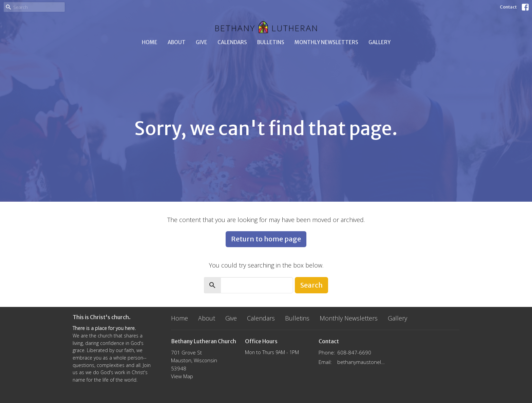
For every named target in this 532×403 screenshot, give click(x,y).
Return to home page (266, 239)
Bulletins (271, 42)
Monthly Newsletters (326, 42)
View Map (182, 376)
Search (311, 285)
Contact (508, 7)
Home (150, 42)
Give (202, 42)
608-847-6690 (354, 352)
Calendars (232, 42)
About (177, 42)
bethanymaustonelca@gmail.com (362, 362)
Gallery (379, 42)
